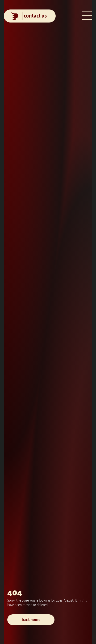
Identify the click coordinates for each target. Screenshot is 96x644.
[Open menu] (87, 16)
